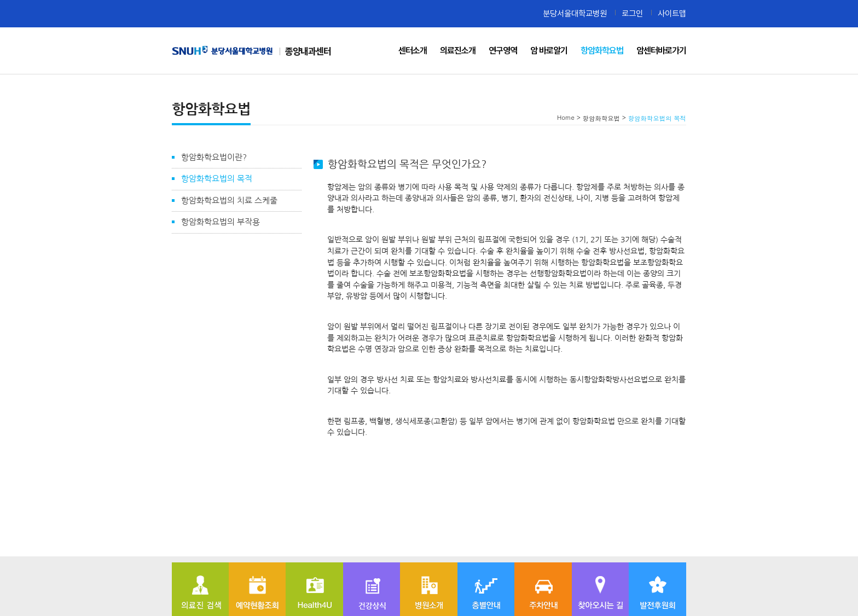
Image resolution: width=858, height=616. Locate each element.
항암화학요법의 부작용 (221, 222)
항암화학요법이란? (214, 157)
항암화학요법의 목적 (217, 179)
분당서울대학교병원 (575, 13)
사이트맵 (672, 13)
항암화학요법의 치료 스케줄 (229, 201)
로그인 (632, 13)
